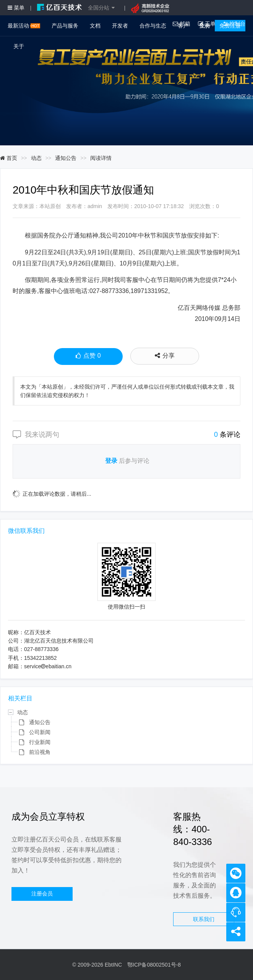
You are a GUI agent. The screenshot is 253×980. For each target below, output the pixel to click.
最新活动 (24, 26)
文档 (95, 26)
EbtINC (113, 965)
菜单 (16, 8)
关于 (19, 46)
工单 (207, 24)
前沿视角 (40, 752)
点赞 (88, 357)
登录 (111, 461)
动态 (36, 158)
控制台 (234, 24)
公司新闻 (40, 732)
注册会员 (42, 894)
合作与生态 (153, 26)
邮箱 (182, 24)
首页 (9, 158)
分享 (165, 356)
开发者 (120, 26)
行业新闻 (40, 742)
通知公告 (66, 158)
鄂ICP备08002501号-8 (154, 965)
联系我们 (204, 919)
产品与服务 (65, 26)
